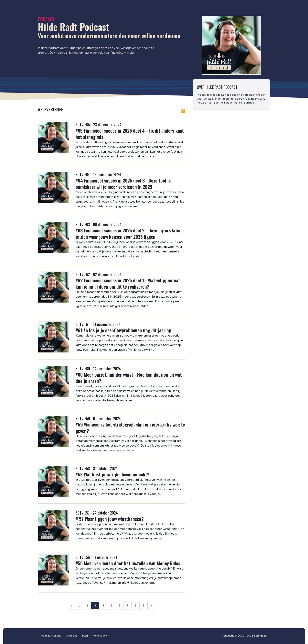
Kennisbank (100, 636)
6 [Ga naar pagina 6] (119, 606)
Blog (85, 636)
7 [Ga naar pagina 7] (127, 606)
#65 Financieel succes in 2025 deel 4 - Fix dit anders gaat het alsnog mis (130, 134)
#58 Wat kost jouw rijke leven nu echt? (112, 474)
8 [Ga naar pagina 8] (135, 606)
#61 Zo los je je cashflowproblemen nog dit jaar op (123, 330)
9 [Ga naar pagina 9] (143, 606)
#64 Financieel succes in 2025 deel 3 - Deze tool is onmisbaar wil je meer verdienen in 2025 (123, 183)
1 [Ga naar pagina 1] (79, 606)
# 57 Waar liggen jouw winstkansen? (110, 519)
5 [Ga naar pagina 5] (111, 606)
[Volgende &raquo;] (151, 606)
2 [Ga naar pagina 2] (87, 606)
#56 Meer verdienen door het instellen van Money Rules (128, 563)
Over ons (72, 636)
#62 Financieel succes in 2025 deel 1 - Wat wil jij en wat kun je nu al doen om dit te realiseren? (128, 283)
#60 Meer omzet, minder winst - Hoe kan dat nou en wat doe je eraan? (129, 378)
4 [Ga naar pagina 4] (103, 606)
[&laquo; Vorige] (71, 606)
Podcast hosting (51, 636)
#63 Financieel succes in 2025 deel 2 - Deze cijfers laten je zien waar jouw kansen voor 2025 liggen (129, 233)
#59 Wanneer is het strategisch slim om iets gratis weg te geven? (130, 427)
